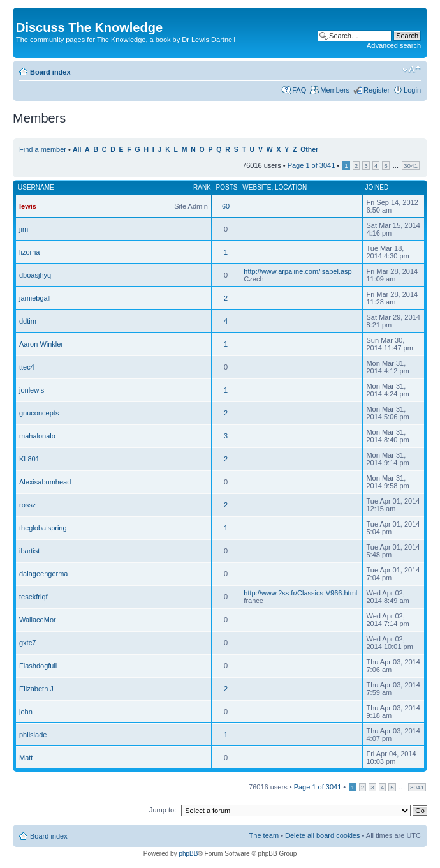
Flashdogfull (38, 666)
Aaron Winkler (41, 344)
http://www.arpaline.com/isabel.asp (297, 271)
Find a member (43, 149)
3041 (411, 166)
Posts (227, 187)
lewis (28, 206)
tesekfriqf (33, 597)
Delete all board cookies (322, 835)
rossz (27, 505)
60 (226, 206)
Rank (202, 187)
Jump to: (163, 810)
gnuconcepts (39, 413)
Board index (50, 72)
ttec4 (27, 367)
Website (257, 187)
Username (36, 187)
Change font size (412, 70)
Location (291, 187)
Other (309, 150)
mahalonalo (37, 436)
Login (412, 90)
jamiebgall (35, 298)
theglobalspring (43, 528)
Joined (377, 187)
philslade (33, 735)
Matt (26, 758)
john (26, 712)
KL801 (29, 459)
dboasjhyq (35, 275)
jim (24, 229)
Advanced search (394, 45)
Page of (312, 165)
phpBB (188, 854)
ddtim (28, 321)
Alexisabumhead (45, 482)
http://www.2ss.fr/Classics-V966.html (300, 593)
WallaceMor (38, 620)
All (77, 150)
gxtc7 (27, 643)
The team (264, 835)
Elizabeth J (36, 689)
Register (377, 90)
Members (335, 90)
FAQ (299, 90)
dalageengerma (43, 574)
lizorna (29, 252)
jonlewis (32, 390)
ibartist (29, 551)
